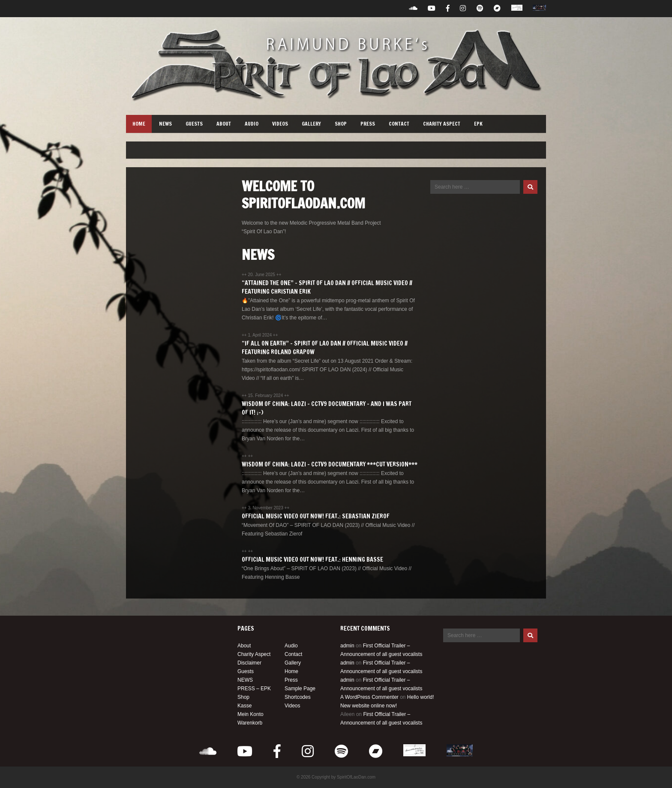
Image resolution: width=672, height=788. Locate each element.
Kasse (244, 706)
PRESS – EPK (254, 689)
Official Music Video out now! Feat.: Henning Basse (312, 559)
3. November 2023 (266, 508)
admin (347, 646)
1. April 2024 (260, 335)
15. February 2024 (266, 396)
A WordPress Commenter (369, 697)
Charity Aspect (442, 124)
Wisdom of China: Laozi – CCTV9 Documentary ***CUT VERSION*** (330, 464)
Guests (194, 124)
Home (139, 124)
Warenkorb (250, 723)
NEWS (165, 124)
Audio (252, 124)
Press (368, 124)
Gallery (311, 124)
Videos (280, 124)
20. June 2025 (262, 275)
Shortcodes (298, 697)
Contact (399, 124)
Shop (341, 124)
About (224, 124)
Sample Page (300, 689)
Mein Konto (250, 714)
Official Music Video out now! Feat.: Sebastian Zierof (316, 516)
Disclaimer (249, 663)
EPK (478, 124)
